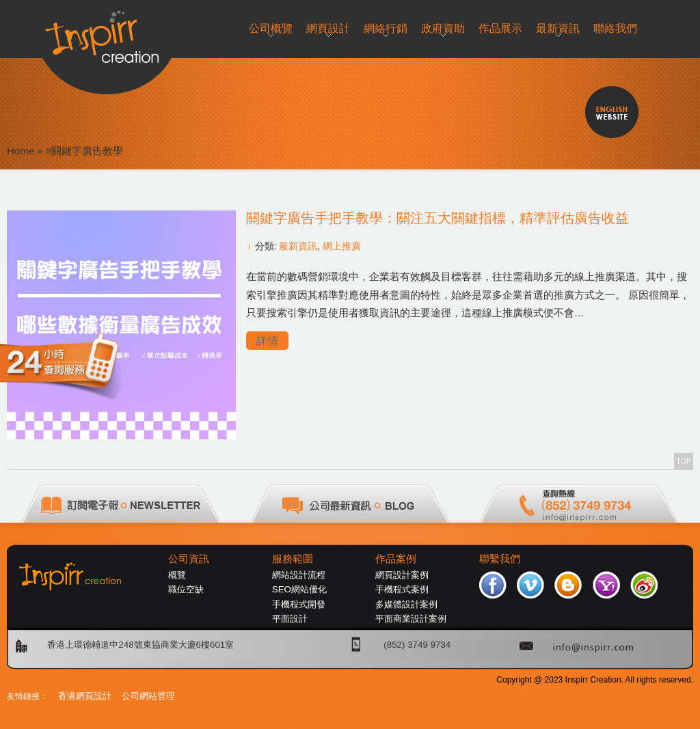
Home (21, 151)
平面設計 (290, 619)
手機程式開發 (299, 604)
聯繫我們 (500, 559)
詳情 (267, 341)
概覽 (177, 575)
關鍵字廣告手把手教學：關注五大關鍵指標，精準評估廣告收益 (437, 218)
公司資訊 (189, 559)
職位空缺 (186, 589)
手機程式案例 (402, 589)
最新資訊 (298, 246)
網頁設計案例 (402, 575)
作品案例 (396, 559)
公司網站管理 (148, 696)
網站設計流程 (299, 575)
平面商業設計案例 (411, 619)
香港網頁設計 (85, 696)
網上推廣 (342, 246)
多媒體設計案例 (406, 604)
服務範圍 (293, 559)
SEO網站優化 (299, 589)
